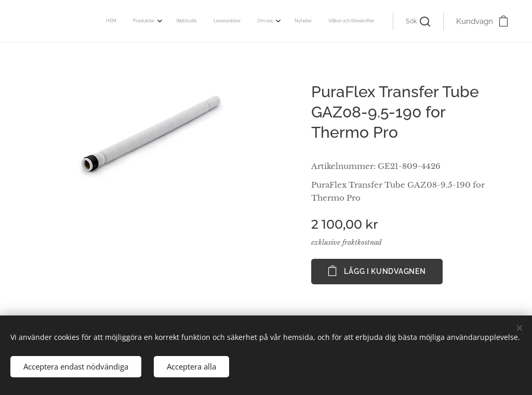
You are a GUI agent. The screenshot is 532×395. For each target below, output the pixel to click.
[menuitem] (267, 21)
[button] (418, 21)
